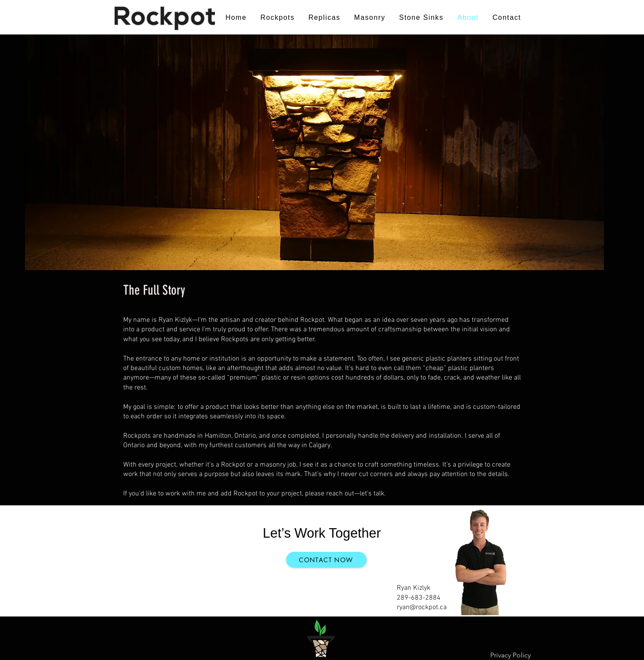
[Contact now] (326, 560)
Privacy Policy (510, 655)
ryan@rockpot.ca (422, 607)
